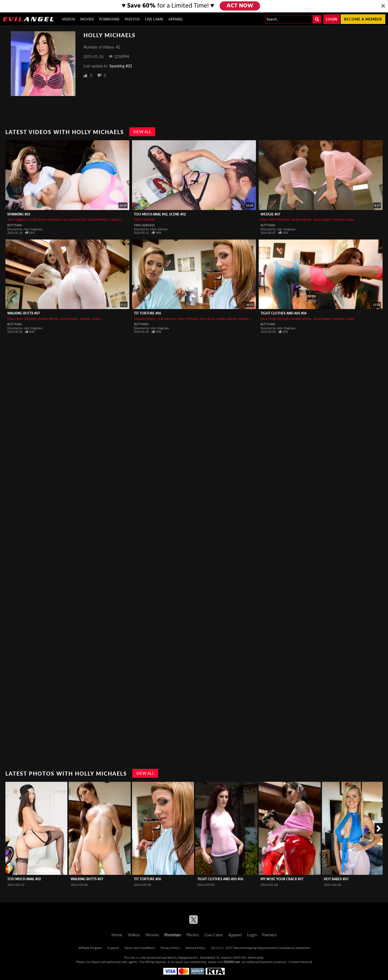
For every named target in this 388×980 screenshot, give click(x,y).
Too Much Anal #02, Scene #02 (160, 214)
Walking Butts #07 (24, 313)
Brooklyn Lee (58, 219)
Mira (264, 219)
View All (142, 132)
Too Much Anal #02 (24, 879)
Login (332, 19)
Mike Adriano (144, 225)
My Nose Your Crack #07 (282, 879)
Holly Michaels (144, 219)
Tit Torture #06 (148, 313)
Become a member (363, 19)
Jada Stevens (120, 219)
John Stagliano (18, 219)
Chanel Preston (98, 219)
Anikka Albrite (301, 219)
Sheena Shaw (247, 319)
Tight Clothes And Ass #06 (284, 313)
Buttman (15, 225)
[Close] (383, 6)
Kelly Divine (38, 219)
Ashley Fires (77, 219)
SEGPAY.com (232, 962)
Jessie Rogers (322, 219)
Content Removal (301, 962)
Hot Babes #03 (336, 879)
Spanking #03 (121, 66)
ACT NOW (240, 6)
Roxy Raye (207, 319)
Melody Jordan (344, 219)
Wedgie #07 (270, 214)
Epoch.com (99, 962)
